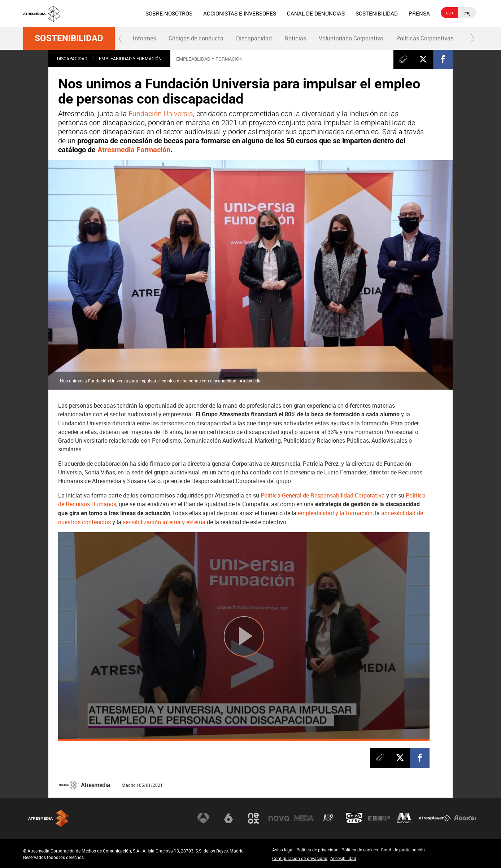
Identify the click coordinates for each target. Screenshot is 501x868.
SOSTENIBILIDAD (377, 13)
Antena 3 (203, 818)
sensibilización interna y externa (165, 522)
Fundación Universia (161, 114)
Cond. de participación (403, 850)
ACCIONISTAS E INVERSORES (240, 13)
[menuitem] (169, 13)
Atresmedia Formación (134, 150)
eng (467, 13)
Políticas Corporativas (425, 38)
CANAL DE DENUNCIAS (316, 13)
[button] (121, 38)
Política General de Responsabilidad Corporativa (323, 495)
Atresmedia (48, 818)
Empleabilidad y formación (130, 58)
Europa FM (379, 818)
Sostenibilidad (69, 38)
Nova (279, 818)
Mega (304, 818)
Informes (144, 38)
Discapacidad (254, 38)
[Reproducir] (244, 637)
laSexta (228, 818)
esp (450, 13)
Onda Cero (354, 818)
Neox (253, 818)
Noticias (295, 38)
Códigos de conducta (196, 38)
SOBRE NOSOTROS (169, 13)
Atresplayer (435, 818)
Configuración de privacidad (300, 858)
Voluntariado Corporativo (351, 38)
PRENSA (419, 13)
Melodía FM (404, 818)
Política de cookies (360, 850)
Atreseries (329, 818)
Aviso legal (283, 850)
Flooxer (465, 818)
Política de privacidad (317, 850)
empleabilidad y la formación (335, 513)
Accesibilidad (343, 858)
